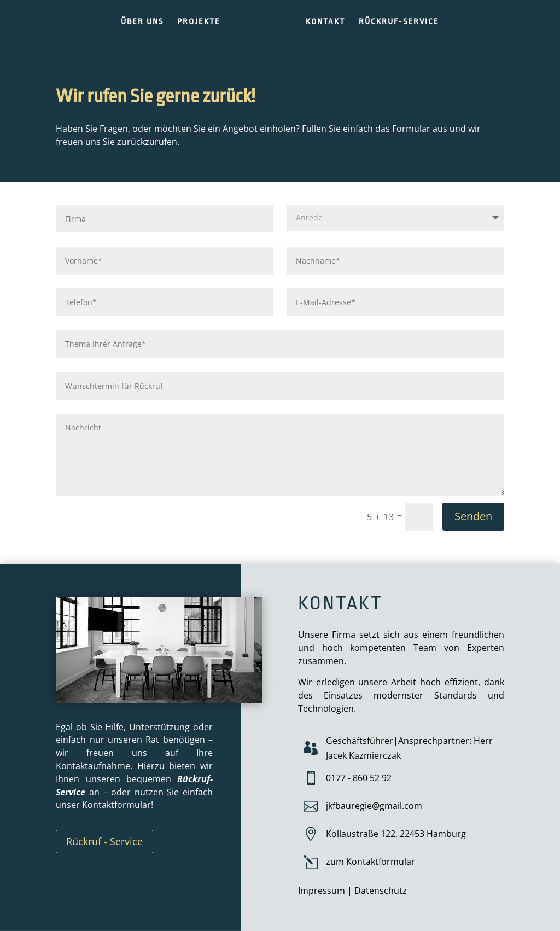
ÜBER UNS (142, 22)
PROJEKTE (199, 22)
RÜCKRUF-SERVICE (399, 22)
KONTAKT (325, 22)
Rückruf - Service (104, 841)
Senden (473, 516)
